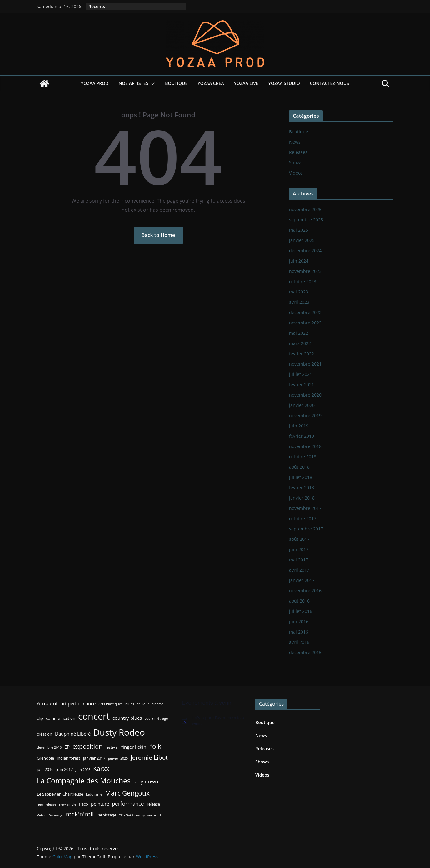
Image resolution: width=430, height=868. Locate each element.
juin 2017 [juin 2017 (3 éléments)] (65, 769)
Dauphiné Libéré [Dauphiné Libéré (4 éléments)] (73, 734)
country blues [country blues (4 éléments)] (127, 718)
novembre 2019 (305, 415)
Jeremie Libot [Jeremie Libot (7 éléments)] (149, 757)
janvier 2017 (302, 580)
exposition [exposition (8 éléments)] (87, 746)
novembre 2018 (305, 446)
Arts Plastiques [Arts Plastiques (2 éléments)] (110, 704)
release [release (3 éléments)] (153, 804)
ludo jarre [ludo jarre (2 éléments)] (94, 794)
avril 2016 (299, 642)
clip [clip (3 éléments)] (40, 718)
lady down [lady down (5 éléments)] (146, 781)
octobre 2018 (303, 457)
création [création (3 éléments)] (45, 734)
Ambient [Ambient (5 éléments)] (47, 703)
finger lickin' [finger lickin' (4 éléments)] (134, 747)
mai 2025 (299, 230)
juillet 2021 (301, 374)
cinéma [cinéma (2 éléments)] (158, 704)
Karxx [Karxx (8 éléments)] (101, 768)
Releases (298, 152)
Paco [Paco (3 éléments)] (84, 804)
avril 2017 (299, 570)
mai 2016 (299, 632)
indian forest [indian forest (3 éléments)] (69, 758)
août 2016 (299, 601)
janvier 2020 (302, 405)
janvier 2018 (302, 498)
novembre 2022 (305, 323)
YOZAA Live (246, 83)
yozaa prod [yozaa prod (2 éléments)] (152, 815)
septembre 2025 (306, 220)
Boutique (176, 83)
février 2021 (302, 385)
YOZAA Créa (211, 83)
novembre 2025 (305, 209)
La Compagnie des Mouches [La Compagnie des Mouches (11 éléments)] (84, 781)
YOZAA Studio (284, 83)
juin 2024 (299, 261)
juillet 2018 (301, 477)
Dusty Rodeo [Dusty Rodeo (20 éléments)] (119, 732)
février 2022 (302, 354)
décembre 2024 (305, 251)
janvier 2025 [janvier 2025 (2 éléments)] (118, 758)
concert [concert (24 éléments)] (94, 716)
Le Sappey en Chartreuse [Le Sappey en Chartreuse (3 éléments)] (60, 794)
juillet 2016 (301, 611)
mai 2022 (299, 333)
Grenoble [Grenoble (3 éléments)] (45, 758)
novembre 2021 (305, 364)
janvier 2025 (302, 240)
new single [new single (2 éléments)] (68, 804)
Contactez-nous (330, 83)
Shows (296, 163)
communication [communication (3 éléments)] (61, 718)
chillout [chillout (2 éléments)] (143, 704)
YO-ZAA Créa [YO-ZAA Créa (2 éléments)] (129, 815)
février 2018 (302, 488)
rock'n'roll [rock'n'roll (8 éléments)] (80, 814)
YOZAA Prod (95, 83)
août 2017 (299, 539)
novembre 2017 (305, 508)
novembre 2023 (305, 271)
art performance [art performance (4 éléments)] (78, 703)
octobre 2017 (303, 518)
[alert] (214, 721)
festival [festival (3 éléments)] (112, 747)
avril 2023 (299, 302)
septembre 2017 (306, 529)
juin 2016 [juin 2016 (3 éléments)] (45, 769)
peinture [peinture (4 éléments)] (100, 804)
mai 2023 (299, 292)
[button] (152, 84)
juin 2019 (299, 426)
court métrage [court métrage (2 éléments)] (156, 718)
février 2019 (302, 436)
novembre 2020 (305, 395)
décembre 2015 (305, 652)
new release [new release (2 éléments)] (47, 804)
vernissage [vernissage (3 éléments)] (106, 815)
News (295, 142)
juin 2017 (299, 549)
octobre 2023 (303, 281)
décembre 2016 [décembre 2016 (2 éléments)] (49, 747)
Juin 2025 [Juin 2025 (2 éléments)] (83, 770)
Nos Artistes (133, 83)
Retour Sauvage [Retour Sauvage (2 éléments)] (50, 815)
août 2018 (299, 467)
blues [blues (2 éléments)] (130, 704)
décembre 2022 (305, 312)
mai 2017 (299, 560)
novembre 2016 (305, 591)
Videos (296, 173)
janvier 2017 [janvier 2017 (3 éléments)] (94, 758)
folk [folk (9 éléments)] (156, 746)
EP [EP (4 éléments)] (67, 747)
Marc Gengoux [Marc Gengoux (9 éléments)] (127, 793)
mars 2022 (300, 343)
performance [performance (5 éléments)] (128, 804)
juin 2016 (299, 621)
